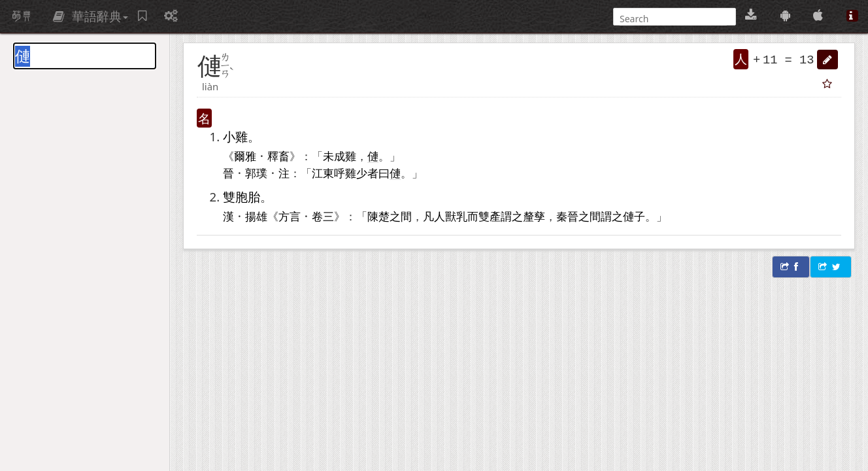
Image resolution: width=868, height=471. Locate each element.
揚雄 (256, 216)
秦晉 (567, 216)
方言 (290, 216)
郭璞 (256, 173)
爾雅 (245, 156)
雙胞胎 (242, 197)
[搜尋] (673, 19)
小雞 (235, 136)
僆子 (634, 216)
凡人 (434, 216)
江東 (323, 173)
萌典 (22, 16)
